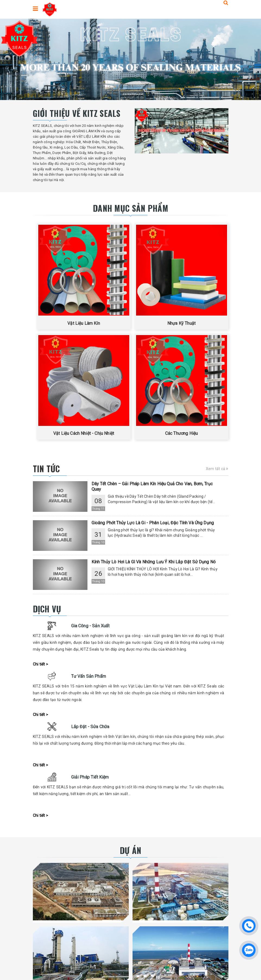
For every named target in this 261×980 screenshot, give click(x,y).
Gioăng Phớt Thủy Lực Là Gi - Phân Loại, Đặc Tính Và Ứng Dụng (153, 523)
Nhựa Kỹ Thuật (181, 323)
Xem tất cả (217, 469)
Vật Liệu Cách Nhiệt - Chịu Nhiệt (84, 433)
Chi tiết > (41, 664)
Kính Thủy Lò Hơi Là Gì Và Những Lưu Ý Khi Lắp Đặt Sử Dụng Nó (154, 562)
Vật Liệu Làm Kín (84, 323)
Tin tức (46, 469)
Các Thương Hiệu (181, 433)
